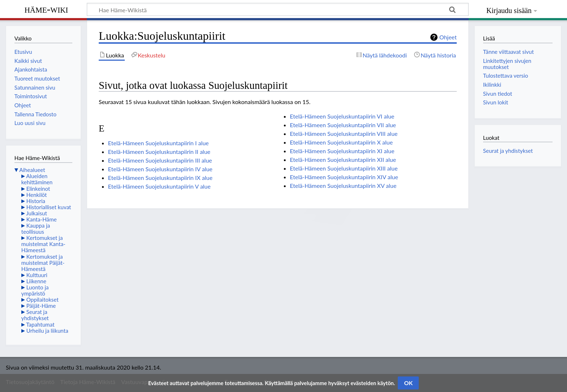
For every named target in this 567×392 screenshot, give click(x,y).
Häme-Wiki (46, 9)
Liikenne (36, 281)
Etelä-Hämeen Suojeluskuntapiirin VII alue (343, 125)
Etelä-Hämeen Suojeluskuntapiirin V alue (159, 186)
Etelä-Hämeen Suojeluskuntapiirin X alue (342, 142)
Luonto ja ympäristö (35, 290)
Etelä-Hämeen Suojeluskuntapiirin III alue (160, 160)
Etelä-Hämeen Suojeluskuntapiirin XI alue (342, 151)
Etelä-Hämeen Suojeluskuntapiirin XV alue (343, 186)
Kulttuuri (37, 275)
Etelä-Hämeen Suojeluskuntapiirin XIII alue (344, 168)
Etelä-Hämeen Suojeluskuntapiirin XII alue (343, 160)
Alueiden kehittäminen (37, 179)
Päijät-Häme (41, 306)
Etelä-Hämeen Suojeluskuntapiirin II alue (159, 152)
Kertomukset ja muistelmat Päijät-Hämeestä (43, 263)
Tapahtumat (40, 324)
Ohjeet (448, 37)
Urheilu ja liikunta (47, 331)
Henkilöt (37, 195)
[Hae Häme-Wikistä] (278, 9)
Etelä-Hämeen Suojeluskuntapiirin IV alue (160, 169)
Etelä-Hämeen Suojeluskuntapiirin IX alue (160, 178)
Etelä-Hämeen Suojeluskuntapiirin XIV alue (344, 177)
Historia (36, 201)
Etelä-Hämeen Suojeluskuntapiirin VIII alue (344, 133)
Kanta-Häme (42, 219)
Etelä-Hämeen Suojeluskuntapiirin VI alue (342, 116)
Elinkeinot (38, 189)
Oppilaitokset (42, 300)
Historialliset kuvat (49, 207)
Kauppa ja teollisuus (36, 229)
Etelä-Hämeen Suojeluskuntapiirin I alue (159, 143)
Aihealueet (32, 170)
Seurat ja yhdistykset (35, 315)
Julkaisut (37, 213)
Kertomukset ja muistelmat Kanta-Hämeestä (43, 244)
